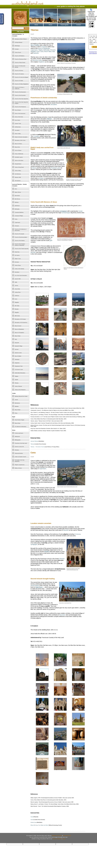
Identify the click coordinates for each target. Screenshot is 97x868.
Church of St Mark (19, 81)
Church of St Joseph (19, 234)
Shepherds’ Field (19, 366)
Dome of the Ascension (20, 113)
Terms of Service (57, 839)
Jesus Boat (17, 289)
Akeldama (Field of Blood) (21, 39)
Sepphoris (17, 363)
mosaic (80, 211)
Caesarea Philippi (19, 216)
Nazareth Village (19, 346)
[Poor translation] (91, 26)
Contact (79, 25)
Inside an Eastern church (21, 457)
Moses (34, 168)
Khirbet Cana (34, 822)
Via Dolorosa (18, 174)
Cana (16, 219)
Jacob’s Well (18, 279)
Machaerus (17, 403)
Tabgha (17, 376)
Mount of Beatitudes (19, 329)
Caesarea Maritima (19, 212)
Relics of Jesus (18, 468)
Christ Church (18, 52)
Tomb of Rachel (18, 386)
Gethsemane (18, 127)
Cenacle (17, 49)
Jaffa (16, 282)
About (50, 25)
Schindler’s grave (19, 157)
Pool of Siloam (18, 150)
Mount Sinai (18, 423)
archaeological (66, 213)
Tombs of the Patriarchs (20, 390)
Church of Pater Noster (20, 63)
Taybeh (16, 380)
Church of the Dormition (20, 95)
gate (51, 240)
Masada (17, 309)
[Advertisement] (52, 197)
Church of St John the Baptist (21, 77)
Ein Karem (17, 255)
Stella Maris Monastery (20, 373)
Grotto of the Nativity (19, 269)
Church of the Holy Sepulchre (22, 99)
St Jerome (78, 534)
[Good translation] (91, 24)
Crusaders (36, 136)
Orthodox (62, 559)
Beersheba (17, 196)
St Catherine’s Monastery (21, 427)
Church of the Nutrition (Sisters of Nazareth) (20, 245)
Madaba (17, 406)
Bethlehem (17, 206)
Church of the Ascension (20, 92)
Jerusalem (17, 130)
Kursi (16, 299)
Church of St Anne (19, 71)
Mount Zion (17, 147)
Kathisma (17, 296)
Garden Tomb (18, 124)
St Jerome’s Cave (19, 370)
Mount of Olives (18, 144)
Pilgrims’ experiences (20, 465)
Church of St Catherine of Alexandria (21, 230)
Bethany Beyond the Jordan (21, 396)
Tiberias (17, 383)
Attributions (17, 437)
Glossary (17, 450)
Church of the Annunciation (21, 237)
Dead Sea (17, 252)
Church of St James (19, 74)
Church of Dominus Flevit (21, 59)
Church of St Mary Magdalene (22, 84)
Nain (16, 339)
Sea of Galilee (18, 356)
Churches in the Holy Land (21, 443)
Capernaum (17, 222)
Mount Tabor (18, 336)
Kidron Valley (18, 134)
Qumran (17, 349)
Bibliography (18, 440)
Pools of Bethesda (19, 154)
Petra (16, 413)
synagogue (34, 544)
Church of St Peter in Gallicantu (20, 88)
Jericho (16, 286)
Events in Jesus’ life (19, 447)
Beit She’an (17, 199)
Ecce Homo (17, 120)
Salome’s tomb (18, 353)
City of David (18, 110)
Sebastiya (17, 359)
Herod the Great (37, 60)
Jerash (16, 400)
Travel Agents (64, 25)
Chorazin (17, 226)
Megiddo (17, 312)
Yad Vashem (18, 181)
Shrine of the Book (19, 160)
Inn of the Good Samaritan (21, 275)
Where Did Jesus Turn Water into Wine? (40, 825)
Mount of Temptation (19, 333)
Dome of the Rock (19, 117)
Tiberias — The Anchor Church (37, 447)
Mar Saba (17, 306)
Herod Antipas (35, 585)
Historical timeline (19, 453)
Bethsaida (17, 209)
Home (36, 25)
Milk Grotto (17, 316)
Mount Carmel (18, 326)
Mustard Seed (67, 836)
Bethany (17, 202)
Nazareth (17, 343)
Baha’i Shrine (18, 192)
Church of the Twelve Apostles (22, 249)
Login (64, 839)
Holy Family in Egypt (19, 420)
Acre (16, 189)
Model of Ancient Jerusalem (21, 137)
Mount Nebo (18, 410)
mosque (41, 178)
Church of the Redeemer (20, 107)
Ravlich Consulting (57, 836)
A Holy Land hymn (19, 433)
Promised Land (55, 168)
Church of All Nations (20, 56)
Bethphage (17, 46)
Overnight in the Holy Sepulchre (20, 461)
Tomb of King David (19, 167)
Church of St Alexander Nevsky (20, 67)
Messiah (33, 252)
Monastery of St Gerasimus (21, 322)
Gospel (43, 47)
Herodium (17, 272)
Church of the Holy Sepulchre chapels (22, 103)
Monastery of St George (20, 319)
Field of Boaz (18, 265)
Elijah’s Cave (18, 259)
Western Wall (18, 177)
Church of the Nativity (20, 241)
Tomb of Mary (18, 171)
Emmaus (17, 262)
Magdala (17, 302)
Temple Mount (18, 164)
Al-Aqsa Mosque (19, 42)
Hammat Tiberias (34, 441)
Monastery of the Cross (20, 140)
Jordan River (18, 292)
